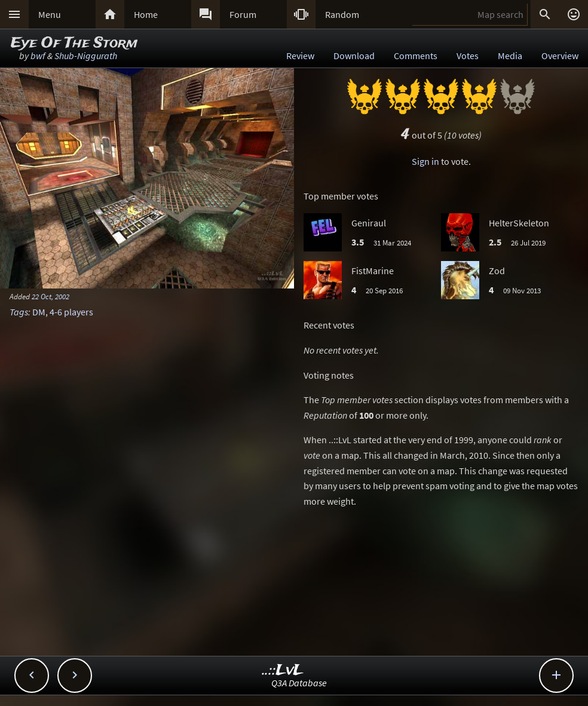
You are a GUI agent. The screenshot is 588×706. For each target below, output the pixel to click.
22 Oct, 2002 (50, 296)
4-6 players (71, 312)
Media (510, 56)
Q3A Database (299, 683)
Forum (243, 14)
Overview (560, 56)
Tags (19, 312)
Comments (416, 56)
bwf (38, 56)
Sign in (425, 161)
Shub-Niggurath (86, 56)
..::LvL (283, 670)
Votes (468, 56)
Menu (50, 14)
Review (300, 56)
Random (342, 14)
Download (354, 56)
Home (146, 14)
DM (39, 312)
